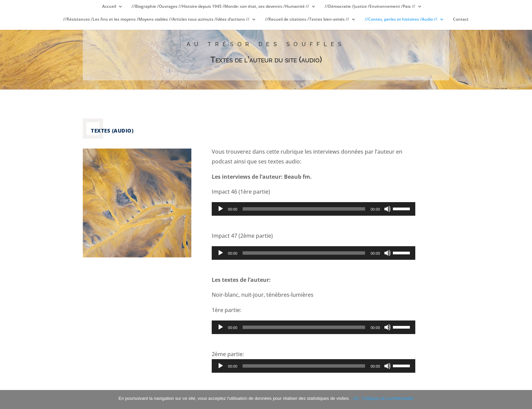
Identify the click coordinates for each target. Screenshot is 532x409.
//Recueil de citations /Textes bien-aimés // (307, 20)
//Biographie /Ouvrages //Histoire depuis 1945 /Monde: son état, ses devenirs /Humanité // (220, 7)
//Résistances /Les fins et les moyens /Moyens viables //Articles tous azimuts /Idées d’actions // (156, 20)
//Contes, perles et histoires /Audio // (401, 20)
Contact (461, 20)
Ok (356, 398)
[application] (313, 209)
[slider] (304, 209)
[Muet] (387, 209)
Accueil (109, 7)
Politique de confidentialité (388, 398)
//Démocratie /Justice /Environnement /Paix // (370, 7)
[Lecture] (221, 209)
